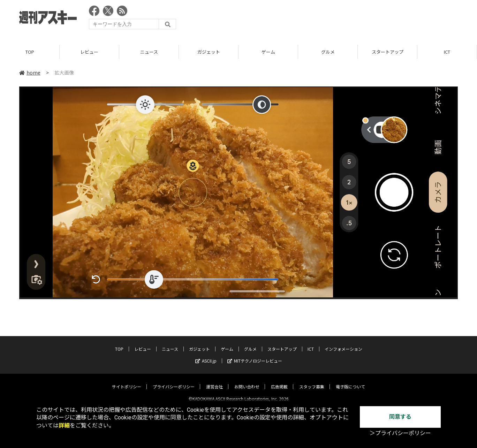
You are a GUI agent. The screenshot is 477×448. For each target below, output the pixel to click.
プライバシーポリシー (174, 381)
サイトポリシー (127, 381)
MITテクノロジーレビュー (255, 355)
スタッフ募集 (312, 381)
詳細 (64, 426)
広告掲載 (279, 381)
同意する (400, 417)
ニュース (149, 52)
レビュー (89, 52)
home (30, 73)
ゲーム (268, 52)
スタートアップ (388, 52)
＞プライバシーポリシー (400, 433)
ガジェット (209, 52)
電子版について (350, 381)
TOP (30, 52)
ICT (447, 52)
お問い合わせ (247, 381)
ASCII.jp (206, 355)
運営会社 (214, 381)
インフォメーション (343, 343)
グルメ (328, 52)
